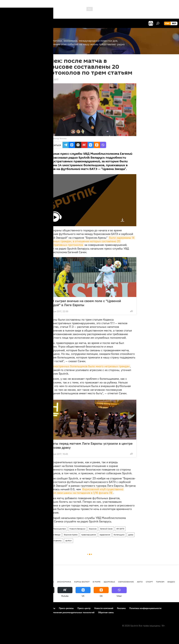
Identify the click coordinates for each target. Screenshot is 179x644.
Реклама (121, 608)
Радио (47, 529)
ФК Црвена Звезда (52, 535)
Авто (140, 582)
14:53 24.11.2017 (51, 79)
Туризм (160, 582)
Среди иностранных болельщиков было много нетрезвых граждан (87, 366)
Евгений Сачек (106, 529)
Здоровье (109, 582)
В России (34, 582)
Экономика (64, 582)
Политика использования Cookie (20, 612)
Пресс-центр (84, 608)
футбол (69, 541)
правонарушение (88, 535)
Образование (126, 582)
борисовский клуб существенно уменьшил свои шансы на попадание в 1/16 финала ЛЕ (83, 491)
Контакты (50, 608)
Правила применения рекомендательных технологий (67, 612)
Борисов (93, 529)
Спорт (149, 582)
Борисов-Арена (71, 535)
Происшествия (60, 529)
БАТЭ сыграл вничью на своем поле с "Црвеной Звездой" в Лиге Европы (84, 303)
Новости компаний (104, 608)
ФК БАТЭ (120, 529)
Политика (48, 582)
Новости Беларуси (77, 529)
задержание (105, 535)
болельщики (119, 535)
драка (131, 535)
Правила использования (30, 608)
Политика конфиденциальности (145, 608)
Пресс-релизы (66, 608)
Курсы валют (82, 582)
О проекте (8, 608)
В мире (97, 582)
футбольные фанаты (53, 541)
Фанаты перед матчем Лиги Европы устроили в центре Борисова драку (89, 445)
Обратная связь (106, 612)
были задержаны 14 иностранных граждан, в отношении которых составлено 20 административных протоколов (89, 241)
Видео (171, 582)
